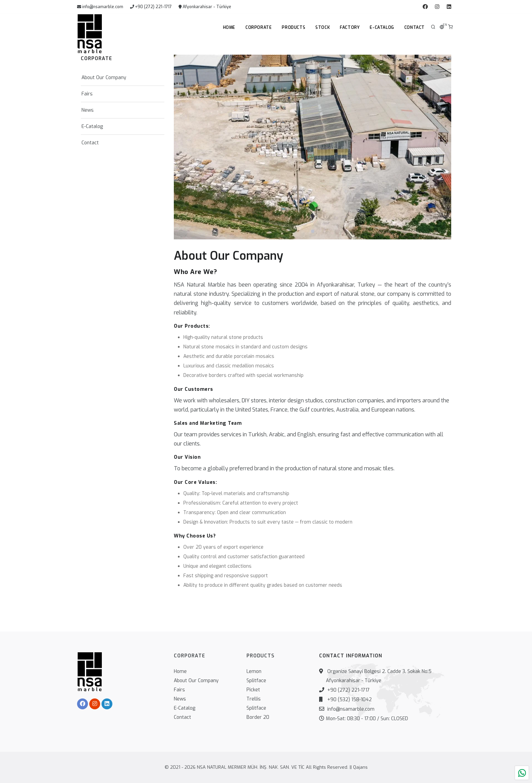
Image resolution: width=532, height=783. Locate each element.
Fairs (87, 94)
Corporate (259, 28)
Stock (323, 28)
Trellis (254, 699)
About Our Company (104, 78)
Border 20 (258, 717)
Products (293, 28)
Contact (415, 28)
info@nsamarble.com (100, 7)
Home (229, 28)
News (88, 110)
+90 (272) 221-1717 (151, 7)
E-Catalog (382, 28)
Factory (350, 28)
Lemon (254, 671)
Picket (253, 690)
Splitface (256, 681)
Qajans (360, 767)
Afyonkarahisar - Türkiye (205, 7)
